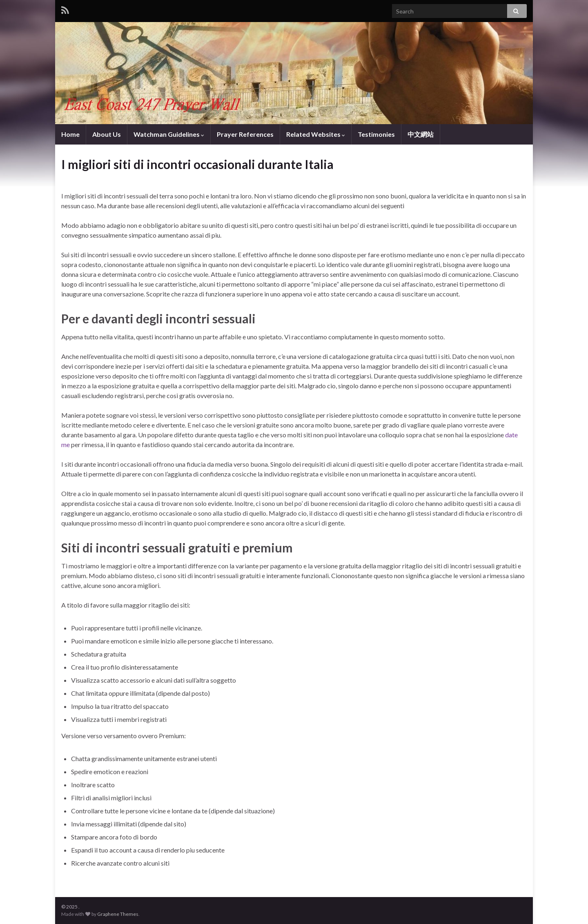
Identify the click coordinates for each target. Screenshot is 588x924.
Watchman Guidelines (169, 134)
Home (70, 134)
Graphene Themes (118, 914)
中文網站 (421, 134)
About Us (107, 134)
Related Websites (316, 134)
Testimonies (376, 134)
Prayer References (245, 134)
